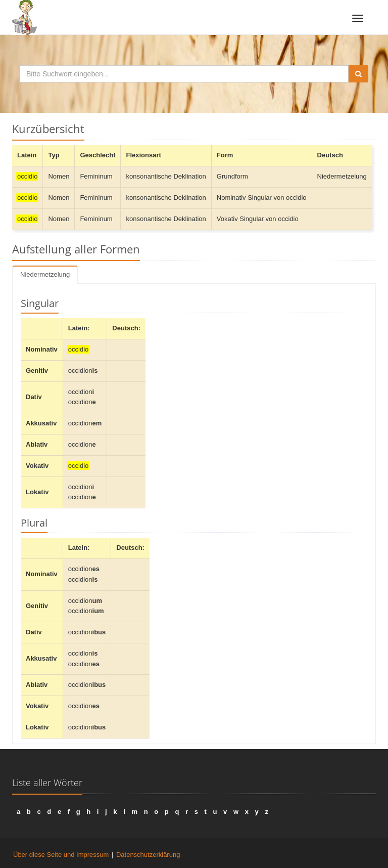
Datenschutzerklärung (148, 855)
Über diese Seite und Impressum (61, 855)
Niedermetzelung (45, 274)
